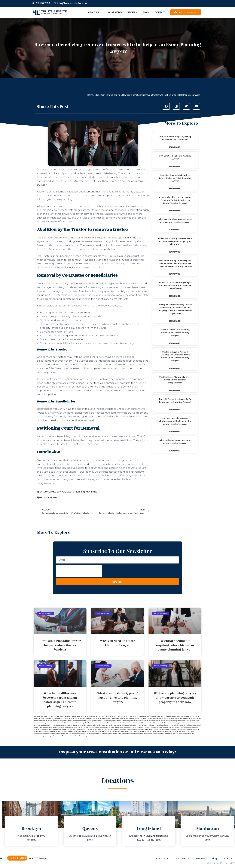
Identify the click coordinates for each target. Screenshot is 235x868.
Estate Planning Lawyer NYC (187, 734)
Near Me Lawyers (84, 736)
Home (90, 95)
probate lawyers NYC (60, 723)
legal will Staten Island (81, 716)
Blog (146, 12)
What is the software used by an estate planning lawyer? (175, 442)
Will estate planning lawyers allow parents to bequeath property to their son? (175, 241)
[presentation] (79, 571)
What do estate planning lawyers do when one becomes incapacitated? (175, 380)
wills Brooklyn (54, 729)
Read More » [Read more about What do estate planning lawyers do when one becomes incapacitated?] (175, 390)
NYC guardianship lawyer (116, 719)
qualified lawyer (124, 475)
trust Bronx (133, 725)
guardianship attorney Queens (96, 734)
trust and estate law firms (182, 729)
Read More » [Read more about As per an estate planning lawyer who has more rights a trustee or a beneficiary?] (175, 296)
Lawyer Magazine (92, 729)
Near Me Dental (74, 736)
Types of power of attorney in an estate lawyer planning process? (175, 401)
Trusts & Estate (54, 11)
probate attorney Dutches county (133, 719)
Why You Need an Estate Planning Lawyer (175, 157)
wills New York (128, 729)
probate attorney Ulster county (120, 721)
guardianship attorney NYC (79, 734)
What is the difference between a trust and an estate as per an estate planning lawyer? (175, 200)
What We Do (115, 12)
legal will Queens (70, 716)
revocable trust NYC (101, 725)
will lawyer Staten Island (111, 727)
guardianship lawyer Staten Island (60, 736)
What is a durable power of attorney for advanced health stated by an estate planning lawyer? (175, 356)
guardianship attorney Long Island (43, 734)
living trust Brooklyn (93, 716)
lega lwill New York (51, 716)
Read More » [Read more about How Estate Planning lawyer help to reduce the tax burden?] (175, 147)
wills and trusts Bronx (124, 727)
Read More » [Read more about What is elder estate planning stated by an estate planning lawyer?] (175, 343)
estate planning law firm (52, 14)
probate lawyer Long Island (168, 721)
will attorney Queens (193, 725)
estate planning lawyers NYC (151, 729)
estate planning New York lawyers (167, 732)
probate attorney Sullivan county (102, 721)
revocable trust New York (88, 725)
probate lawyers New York (46, 723)
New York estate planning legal (83, 719)
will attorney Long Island (156, 725)
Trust (94, 492)
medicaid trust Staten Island (66, 719)
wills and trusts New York (167, 727)
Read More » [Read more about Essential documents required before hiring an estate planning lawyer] (175, 189)
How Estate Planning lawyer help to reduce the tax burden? (175, 138)
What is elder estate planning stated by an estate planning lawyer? (175, 333)
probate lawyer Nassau (183, 721)
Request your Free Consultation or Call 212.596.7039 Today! (117, 752)
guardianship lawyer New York (170, 734)
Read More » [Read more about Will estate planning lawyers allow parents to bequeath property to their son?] (175, 252)
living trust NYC (128, 716)
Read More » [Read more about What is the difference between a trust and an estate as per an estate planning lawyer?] (175, 211)
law (88, 492)
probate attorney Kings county (151, 719)
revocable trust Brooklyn (45, 725)
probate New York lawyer (139, 723)
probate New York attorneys (123, 723)
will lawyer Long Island (64, 727)
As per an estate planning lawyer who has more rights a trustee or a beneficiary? (175, 286)
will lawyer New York (77, 727)
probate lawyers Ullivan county (106, 723)
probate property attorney (179, 723)
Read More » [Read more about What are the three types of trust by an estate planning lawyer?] (175, 230)
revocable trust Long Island (60, 725)
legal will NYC (61, 716)
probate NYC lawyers (165, 723)
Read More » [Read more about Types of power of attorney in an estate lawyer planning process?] (175, 410)
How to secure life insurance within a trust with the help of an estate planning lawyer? (175, 421)
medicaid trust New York (193, 716)
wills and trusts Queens (193, 727)
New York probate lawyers (100, 719)
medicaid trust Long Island (178, 716)
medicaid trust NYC (39, 719)
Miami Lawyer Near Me (80, 729)
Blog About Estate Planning (108, 95)
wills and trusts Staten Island (42, 729)
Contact (160, 12)
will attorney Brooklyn (143, 725)
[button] (166, 106)
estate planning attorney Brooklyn (128, 732)
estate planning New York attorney (88, 732)
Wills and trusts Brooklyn (137, 727)
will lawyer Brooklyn (52, 727)
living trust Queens (138, 716)
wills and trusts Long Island (152, 727)
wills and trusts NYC (180, 727)
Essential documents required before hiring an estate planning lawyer (175, 178)
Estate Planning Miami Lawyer (105, 729)
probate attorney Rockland (70, 721)
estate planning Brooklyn (70, 732)
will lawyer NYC (88, 727)
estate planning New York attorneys (108, 732)
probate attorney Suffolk (85, 721)
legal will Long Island (39, 716)
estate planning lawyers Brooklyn (54, 732)
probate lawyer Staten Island (75, 723)
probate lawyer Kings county (152, 721)
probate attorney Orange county (187, 719)
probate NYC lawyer (153, 723)
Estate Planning (76, 492)
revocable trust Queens (114, 725)
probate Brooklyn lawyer (137, 721)
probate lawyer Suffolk (90, 723)
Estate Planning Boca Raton (65, 729)
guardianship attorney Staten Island (115, 734)
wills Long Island (119, 729)
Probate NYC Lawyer (36, 858)
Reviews (132, 12)
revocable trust (126, 725)
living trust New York (117, 716)
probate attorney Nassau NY (169, 719)
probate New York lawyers (167, 729)
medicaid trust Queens (52, 719)
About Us (95, 12)
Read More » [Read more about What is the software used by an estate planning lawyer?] (175, 451)
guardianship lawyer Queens (42, 736)
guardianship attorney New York (62, 734)
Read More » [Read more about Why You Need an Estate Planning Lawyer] (175, 166)
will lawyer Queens (98, 727)
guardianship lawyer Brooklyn (134, 734)
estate (44, 492)
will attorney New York (170, 725)
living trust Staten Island (150, 716)
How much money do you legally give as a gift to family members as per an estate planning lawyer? (175, 264)
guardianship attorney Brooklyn (186, 732)
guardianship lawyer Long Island (151, 734)
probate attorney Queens (55, 721)
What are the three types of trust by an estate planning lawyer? (175, 221)
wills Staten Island (137, 729)
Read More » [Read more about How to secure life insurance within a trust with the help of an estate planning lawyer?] (175, 432)
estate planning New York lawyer (147, 732)
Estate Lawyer (57, 492)
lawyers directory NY (74, 725)
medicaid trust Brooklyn (164, 716)
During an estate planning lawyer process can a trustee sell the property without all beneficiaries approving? (175, 309)
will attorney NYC (181, 725)
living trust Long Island (105, 716)
